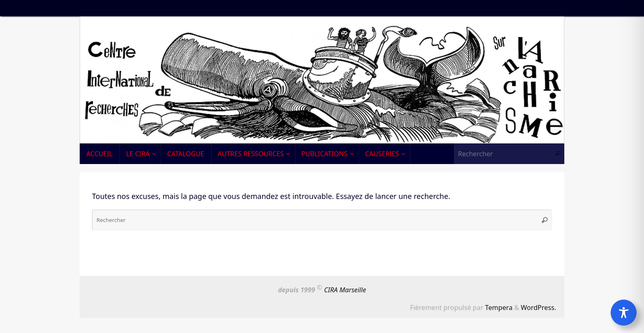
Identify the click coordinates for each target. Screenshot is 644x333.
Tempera (499, 308)
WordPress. (538, 308)
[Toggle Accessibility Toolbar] (624, 313)
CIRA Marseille (345, 290)
